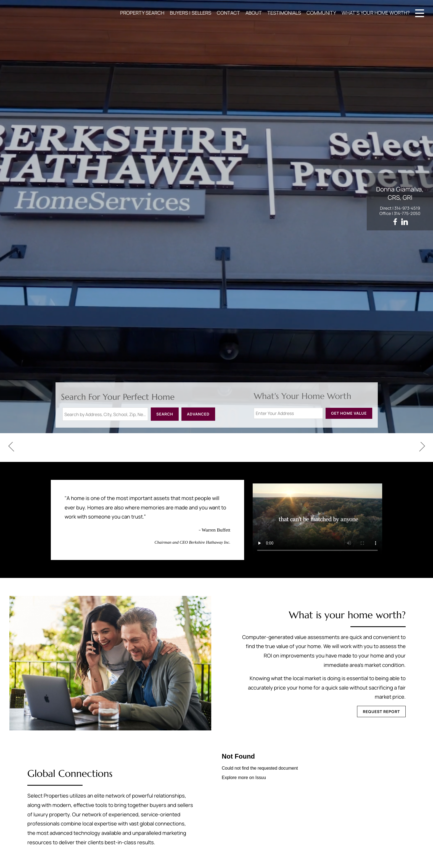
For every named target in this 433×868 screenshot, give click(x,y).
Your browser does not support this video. (317, 520)
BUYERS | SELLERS (191, 13)
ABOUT (254, 13)
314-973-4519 (407, 208)
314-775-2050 (407, 213)
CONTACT (228, 13)
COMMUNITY (321, 13)
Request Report (381, 712)
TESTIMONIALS (284, 13)
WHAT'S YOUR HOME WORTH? (376, 13)
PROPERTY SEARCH (142, 13)
